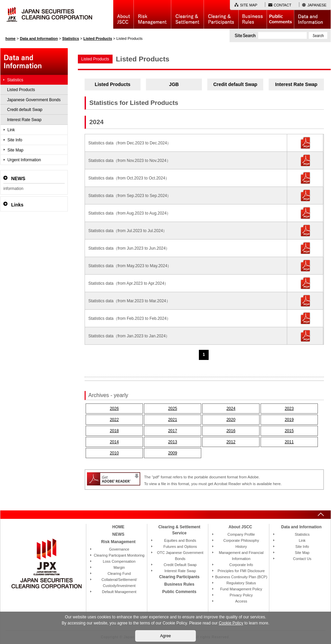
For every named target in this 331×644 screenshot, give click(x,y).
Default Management (119, 592)
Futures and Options (180, 547)
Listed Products (113, 84)
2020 (231, 420)
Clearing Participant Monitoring (119, 555)
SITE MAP (249, 5)
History (241, 547)
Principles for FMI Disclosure (241, 571)
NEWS (118, 534)
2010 (114, 453)
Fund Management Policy (241, 589)
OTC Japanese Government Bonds (180, 556)
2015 (289, 431)
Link (11, 130)
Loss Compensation (119, 561)
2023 (289, 409)
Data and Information (312, 14)
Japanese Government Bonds (34, 100)
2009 (173, 453)
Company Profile (241, 534)
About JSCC (123, 14)
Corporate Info (241, 565)
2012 (231, 442)
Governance (119, 549)
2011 (289, 442)
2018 (114, 431)
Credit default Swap (235, 84)
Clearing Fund (119, 573)
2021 (173, 420)
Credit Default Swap (180, 565)
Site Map (15, 150)
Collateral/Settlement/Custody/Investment (119, 583)
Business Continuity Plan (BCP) (241, 577)
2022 (114, 420)
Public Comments (280, 14)
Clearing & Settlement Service (179, 530)
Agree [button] (165, 636)
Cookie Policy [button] (231, 623)
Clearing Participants (221, 14)
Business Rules (252, 14)
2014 (114, 442)
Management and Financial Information (241, 556)
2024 (231, 409)
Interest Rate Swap (296, 84)
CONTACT (282, 5)
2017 (173, 431)
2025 (173, 409)
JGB (174, 84)
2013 (173, 442)
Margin (119, 567)
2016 (231, 431)
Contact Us (302, 559)
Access (241, 601)
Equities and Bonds (180, 540)
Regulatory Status (241, 583)
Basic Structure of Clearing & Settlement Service (187, 14)
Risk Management (152, 14)
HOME (118, 527)
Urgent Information (24, 160)
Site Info (15, 140)
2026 (114, 409)
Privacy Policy (241, 595)
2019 (289, 420)
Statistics (15, 80)
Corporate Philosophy (241, 540)
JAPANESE (317, 5)
